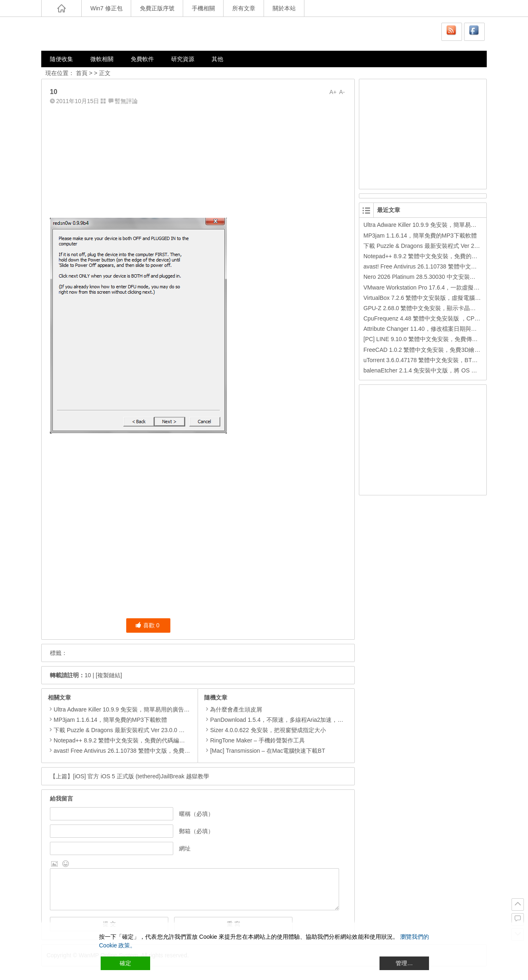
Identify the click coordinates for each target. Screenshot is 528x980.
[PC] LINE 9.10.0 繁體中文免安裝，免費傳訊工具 (426, 339)
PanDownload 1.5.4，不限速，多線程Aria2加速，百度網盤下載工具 (294, 720)
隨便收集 (61, 59)
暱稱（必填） (196, 814)
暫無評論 (126, 101)
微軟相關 (102, 59)
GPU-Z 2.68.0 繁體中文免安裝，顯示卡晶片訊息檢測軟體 (437, 308)
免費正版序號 (157, 8)
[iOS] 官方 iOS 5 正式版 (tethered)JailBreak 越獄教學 (141, 776)
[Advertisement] (198, 160)
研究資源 (183, 59)
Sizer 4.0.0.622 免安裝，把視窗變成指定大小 (265, 730)
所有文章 (244, 8)
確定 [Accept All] (125, 963)
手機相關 (203, 8)
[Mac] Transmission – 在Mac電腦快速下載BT (265, 751)
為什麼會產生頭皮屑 (233, 709)
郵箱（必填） (196, 831)
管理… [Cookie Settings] (404, 963)
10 (88, 675)
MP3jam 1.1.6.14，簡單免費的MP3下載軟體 (110, 720)
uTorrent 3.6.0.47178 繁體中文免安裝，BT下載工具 (429, 360)
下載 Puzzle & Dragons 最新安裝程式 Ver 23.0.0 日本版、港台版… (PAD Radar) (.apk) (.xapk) (174, 730)
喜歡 (147, 625)
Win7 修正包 (106, 8)
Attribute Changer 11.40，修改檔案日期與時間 (423, 329)
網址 (185, 848)
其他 (217, 59)
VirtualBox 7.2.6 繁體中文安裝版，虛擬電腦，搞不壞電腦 (436, 298)
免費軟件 (142, 59)
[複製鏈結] (109, 675)
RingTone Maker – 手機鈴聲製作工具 (255, 740)
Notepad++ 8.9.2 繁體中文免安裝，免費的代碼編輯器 (122, 740)
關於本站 (284, 8)
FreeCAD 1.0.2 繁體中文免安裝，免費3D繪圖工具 (428, 350)
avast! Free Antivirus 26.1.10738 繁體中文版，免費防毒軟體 (131, 751)
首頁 (82, 73)
